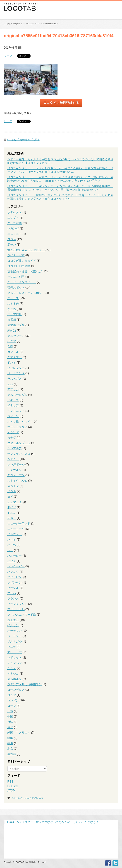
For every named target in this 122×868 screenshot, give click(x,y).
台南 (10, 347)
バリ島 (12, 545)
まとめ (12, 309)
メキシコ (13, 674)
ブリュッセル (16, 609)
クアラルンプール (19, 443)
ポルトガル (15, 641)
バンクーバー (16, 566)
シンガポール (16, 464)
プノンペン (15, 582)
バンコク (13, 572)
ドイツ (12, 507)
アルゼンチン (16, 336)
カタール (13, 352)
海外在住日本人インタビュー (26, 250)
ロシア (12, 695)
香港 (10, 743)
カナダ (12, 438)
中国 (10, 717)
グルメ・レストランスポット (26, 293)
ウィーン (13, 416)
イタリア (13, 405)
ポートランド (16, 373)
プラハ (12, 593)
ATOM (11, 791)
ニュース (13, 298)
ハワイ (12, 561)
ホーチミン (15, 631)
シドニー (13, 459)
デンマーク (15, 502)
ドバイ (12, 363)
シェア (8, 56)
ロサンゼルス (16, 690)
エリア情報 (15, 314)
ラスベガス (15, 379)
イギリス (13, 400)
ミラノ (12, 668)
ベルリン (13, 625)
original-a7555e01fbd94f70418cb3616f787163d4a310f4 (36, 24)
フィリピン (15, 577)
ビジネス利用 (16, 277)
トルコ (12, 513)
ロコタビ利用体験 (19, 266)
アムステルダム (17, 395)
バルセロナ (15, 556)
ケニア (12, 341)
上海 (10, 711)
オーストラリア (17, 427)
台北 (10, 727)
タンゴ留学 (15, 223)
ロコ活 (12, 239)
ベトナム (13, 620)
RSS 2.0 (13, 786)
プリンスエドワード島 (22, 615)
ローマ (12, 706)
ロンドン (13, 700)
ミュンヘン (15, 663)
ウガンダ (13, 229)
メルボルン (15, 679)
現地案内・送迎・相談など (25, 271)
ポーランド (15, 636)
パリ (10, 550)
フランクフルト (17, 604)
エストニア (15, 234)
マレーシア (15, 652)
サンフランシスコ (19, 454)
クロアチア (15, 448)
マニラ (12, 647)
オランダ (13, 432)
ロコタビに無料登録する (61, 103)
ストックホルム (17, 481)
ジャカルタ (15, 470)
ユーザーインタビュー (22, 282)
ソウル (12, 491)
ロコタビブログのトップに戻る (23, 140)
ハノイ (12, 540)
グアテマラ (15, 357)
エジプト (13, 218)
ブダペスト (15, 212)
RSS (10, 782)
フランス (13, 599)
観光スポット (16, 288)
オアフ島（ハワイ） (20, 422)
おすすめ (13, 304)
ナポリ (12, 518)
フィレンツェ (16, 368)
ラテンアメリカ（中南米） (25, 684)
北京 (10, 749)
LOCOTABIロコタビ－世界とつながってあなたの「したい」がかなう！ (53, 822)
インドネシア (16, 411)
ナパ (10, 384)
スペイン (13, 486)
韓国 (10, 738)
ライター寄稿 (16, 255)
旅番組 (12, 320)
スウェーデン (16, 475)
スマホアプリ (16, 325)
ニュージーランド (19, 523)
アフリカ (13, 389)
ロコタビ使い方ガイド (22, 261)
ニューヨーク (16, 529)
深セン (12, 245)
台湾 (10, 722)
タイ (10, 497)
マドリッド (15, 658)
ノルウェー (15, 534)
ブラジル (13, 588)
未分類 (12, 330)
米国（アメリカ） (19, 733)
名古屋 (12, 754)
